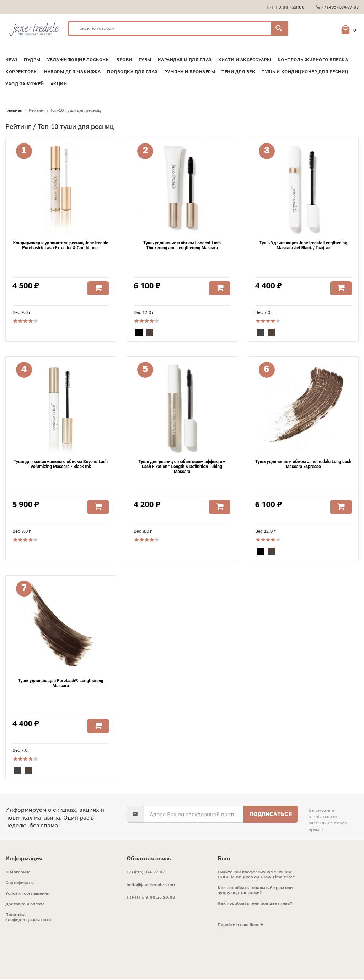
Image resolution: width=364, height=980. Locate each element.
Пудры (32, 58)
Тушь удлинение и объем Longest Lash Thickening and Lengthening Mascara (182, 245)
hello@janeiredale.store (151, 886)
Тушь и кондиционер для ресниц (305, 70)
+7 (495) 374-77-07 (146, 873)
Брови (124, 58)
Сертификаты (20, 884)
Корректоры (22, 70)
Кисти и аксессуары (245, 58)
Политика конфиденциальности (28, 918)
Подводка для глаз (132, 70)
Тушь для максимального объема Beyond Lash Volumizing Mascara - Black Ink (61, 464)
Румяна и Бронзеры (190, 70)
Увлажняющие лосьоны (79, 58)
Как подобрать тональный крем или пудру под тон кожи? (255, 891)
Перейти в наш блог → (240, 926)
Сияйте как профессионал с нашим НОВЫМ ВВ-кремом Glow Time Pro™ (256, 876)
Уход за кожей (25, 82)
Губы (145, 58)
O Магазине (18, 873)
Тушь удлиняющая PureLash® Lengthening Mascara (60, 684)
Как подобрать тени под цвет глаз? (255, 904)
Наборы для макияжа (72, 70)
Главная (14, 109)
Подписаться (270, 815)
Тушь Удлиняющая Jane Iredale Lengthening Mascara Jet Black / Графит (303, 245)
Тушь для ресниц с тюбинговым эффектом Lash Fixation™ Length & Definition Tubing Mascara (182, 467)
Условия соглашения (27, 894)
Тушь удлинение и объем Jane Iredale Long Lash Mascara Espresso (303, 464)
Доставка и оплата (25, 905)
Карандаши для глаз (185, 58)
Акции (59, 82)
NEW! (11, 58)
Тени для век (238, 70)
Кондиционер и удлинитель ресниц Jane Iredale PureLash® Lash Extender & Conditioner (61, 245)
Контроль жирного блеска (313, 58)
